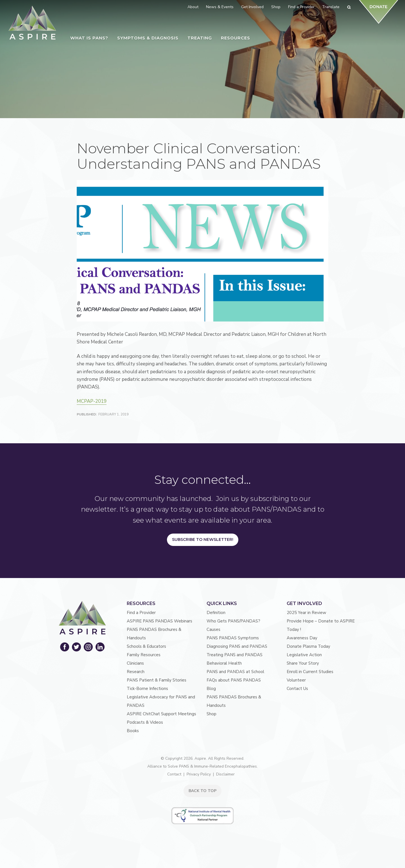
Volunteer (296, 680)
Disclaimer (225, 774)
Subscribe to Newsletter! (203, 539)
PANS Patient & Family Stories (157, 680)
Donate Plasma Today (308, 646)
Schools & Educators (146, 646)
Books (133, 731)
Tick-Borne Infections (147, 689)
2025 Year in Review (306, 613)
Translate (331, 7)
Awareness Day (302, 638)
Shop (211, 714)
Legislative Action (304, 655)
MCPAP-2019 (92, 401)
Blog (211, 689)
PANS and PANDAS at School (235, 672)
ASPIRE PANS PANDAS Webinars (159, 621)
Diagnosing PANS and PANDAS (237, 646)
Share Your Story (303, 663)
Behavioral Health (224, 663)
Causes (213, 629)
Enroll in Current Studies (310, 672)
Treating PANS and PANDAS (235, 655)
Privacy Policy (199, 774)
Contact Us (297, 689)
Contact (174, 774)
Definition (216, 613)
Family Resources (144, 655)
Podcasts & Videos (145, 722)
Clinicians (135, 663)
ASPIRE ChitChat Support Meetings (161, 714)
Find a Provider (141, 613)
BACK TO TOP (202, 791)
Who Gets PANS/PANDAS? (233, 621)
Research (136, 672)
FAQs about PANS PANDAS (234, 680)
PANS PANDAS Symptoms (233, 638)
